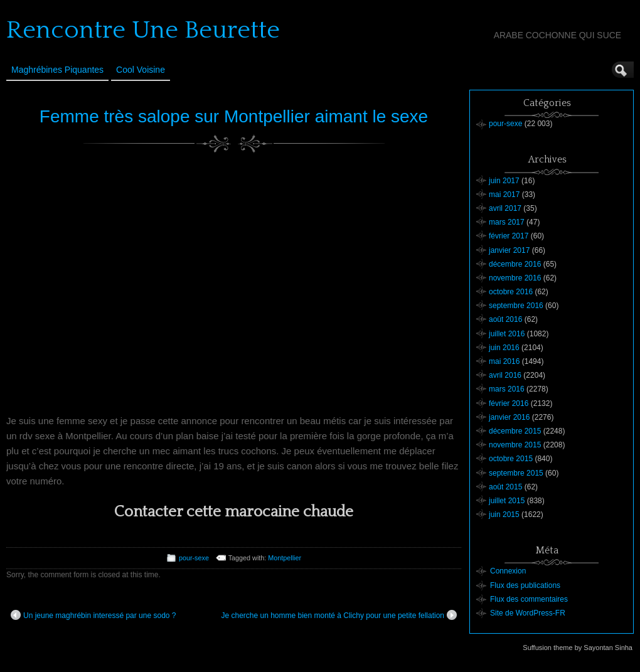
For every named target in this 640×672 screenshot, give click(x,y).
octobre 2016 (511, 292)
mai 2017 (504, 195)
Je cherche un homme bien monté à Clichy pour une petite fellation (339, 615)
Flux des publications (525, 585)
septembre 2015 (516, 473)
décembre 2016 (515, 264)
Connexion (508, 571)
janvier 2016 (509, 417)
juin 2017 (504, 181)
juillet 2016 (507, 334)
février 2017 (509, 236)
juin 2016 (504, 348)
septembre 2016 (516, 306)
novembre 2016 (515, 278)
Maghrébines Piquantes (57, 70)
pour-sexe (194, 558)
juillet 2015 (507, 501)
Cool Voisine (141, 70)
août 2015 (505, 487)
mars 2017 (507, 222)
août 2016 (505, 319)
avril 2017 (505, 208)
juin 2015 (504, 515)
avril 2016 (505, 375)
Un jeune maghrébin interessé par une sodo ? (93, 615)
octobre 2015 (511, 459)
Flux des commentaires (529, 599)
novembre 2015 (515, 445)
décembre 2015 (515, 431)
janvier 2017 (509, 250)
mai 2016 (504, 361)
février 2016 (509, 403)
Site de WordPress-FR (528, 613)
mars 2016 (507, 389)
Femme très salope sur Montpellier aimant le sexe (234, 116)
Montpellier (285, 558)
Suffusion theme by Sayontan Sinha (578, 648)
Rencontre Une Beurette (143, 30)
